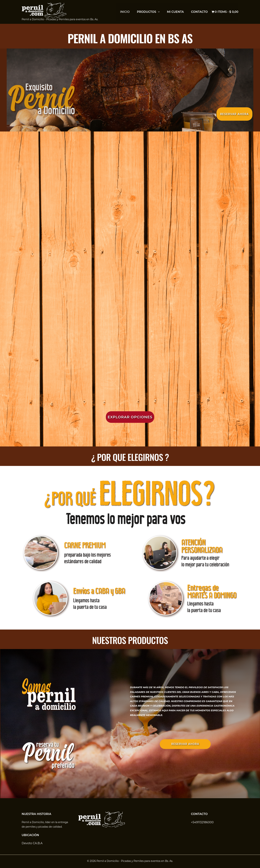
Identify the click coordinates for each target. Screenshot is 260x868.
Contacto (199, 12)
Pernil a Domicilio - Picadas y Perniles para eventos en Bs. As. (60, 19)
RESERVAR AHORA (185, 744)
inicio (125, 12)
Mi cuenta (175, 12)
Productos (148, 12)
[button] (158, 12)
